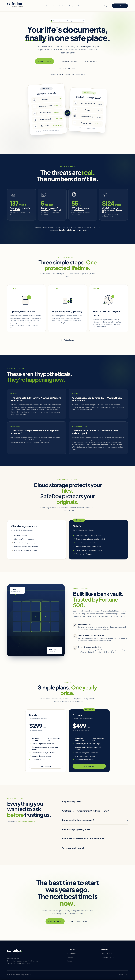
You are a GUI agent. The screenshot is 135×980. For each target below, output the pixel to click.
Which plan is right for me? (73, 848)
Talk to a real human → (26, 821)
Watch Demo (91, 61)
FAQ (79, 6)
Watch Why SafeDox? (68, 61)
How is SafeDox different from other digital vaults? (84, 839)
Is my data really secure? (72, 802)
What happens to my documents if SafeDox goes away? (86, 811)
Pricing (71, 6)
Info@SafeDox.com (108, 957)
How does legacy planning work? (76, 829)
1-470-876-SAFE (107, 954)
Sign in (107, 6)
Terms (121, 975)
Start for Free (120, 6)
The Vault (62, 6)
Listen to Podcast (67, 68)
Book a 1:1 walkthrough (78, 921)
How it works (50, 6)
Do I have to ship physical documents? (78, 820)
